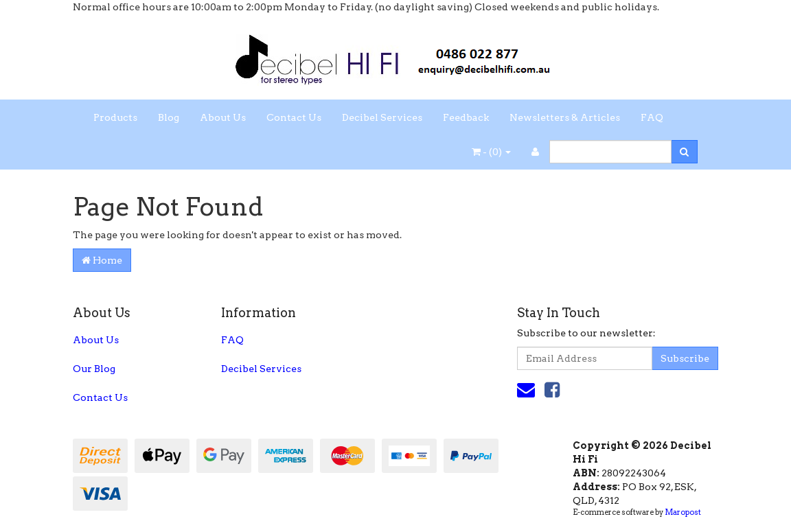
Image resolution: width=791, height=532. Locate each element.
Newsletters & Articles (565, 117)
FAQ (652, 117)
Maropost (683, 512)
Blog (169, 117)
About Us (223, 117)
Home (102, 260)
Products (115, 117)
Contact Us (294, 117)
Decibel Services (382, 117)
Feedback (466, 117)
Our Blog (94, 369)
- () (491, 152)
